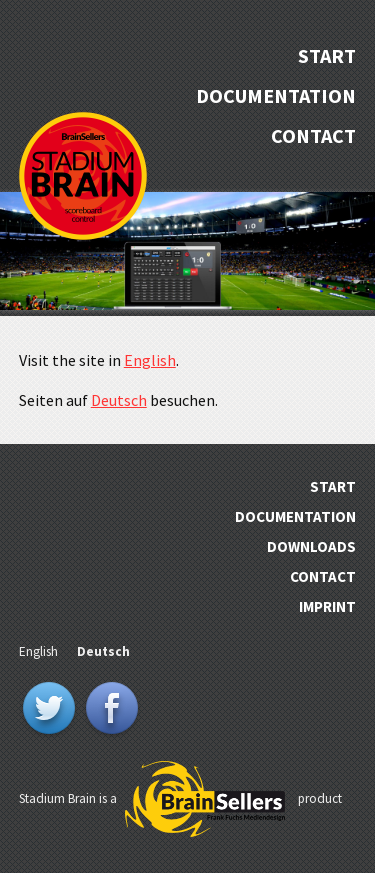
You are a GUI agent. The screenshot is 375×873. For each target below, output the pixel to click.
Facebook (112, 710)
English (150, 360)
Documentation (276, 95)
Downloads (311, 546)
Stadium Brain (83, 176)
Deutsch (119, 400)
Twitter (49, 710)
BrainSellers (205, 800)
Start (327, 55)
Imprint (327, 606)
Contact (313, 135)
